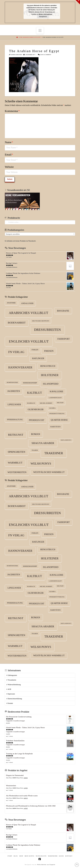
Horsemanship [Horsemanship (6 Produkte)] (30, 383)
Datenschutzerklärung (14, 699)
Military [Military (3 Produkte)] (60, 403)
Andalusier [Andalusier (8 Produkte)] (27, 303)
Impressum (11, 694)
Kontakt (10, 703)
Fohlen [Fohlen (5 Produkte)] (35, 350)
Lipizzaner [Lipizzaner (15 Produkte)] (14, 404)
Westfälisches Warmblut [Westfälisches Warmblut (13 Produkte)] (49, 472)
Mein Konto (29, 856)
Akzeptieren (43, 17)
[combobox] (40, 234)
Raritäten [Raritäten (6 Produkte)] (55, 427)
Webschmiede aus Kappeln (46, 865)
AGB (9, 689)
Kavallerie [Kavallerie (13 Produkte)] (56, 391)
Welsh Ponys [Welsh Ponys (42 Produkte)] (41, 463)
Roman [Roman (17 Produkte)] (36, 434)
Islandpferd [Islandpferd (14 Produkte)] (51, 384)
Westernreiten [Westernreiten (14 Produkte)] (17, 472)
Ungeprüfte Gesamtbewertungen (15, 721)
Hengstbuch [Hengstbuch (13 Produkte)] (48, 366)
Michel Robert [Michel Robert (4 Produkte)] (46, 403)
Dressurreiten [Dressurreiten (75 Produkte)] (47, 330)
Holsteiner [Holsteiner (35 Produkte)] (50, 375)
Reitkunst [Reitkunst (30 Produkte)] (16, 435)
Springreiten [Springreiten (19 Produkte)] (16, 452)
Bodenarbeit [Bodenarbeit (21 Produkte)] (17, 323)
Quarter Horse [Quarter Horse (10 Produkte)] (59, 420)
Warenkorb (53, 856)
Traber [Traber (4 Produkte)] (35, 450)
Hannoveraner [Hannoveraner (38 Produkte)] (20, 367)
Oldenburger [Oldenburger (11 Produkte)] (36, 410)
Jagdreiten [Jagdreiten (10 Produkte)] (14, 391)
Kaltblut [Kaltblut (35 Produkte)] (35, 393)
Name (9, 142)
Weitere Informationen (45, 14)
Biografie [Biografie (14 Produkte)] (63, 311)
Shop (21, 856)
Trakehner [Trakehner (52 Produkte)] (54, 453)
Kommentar (12, 111)
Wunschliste (41, 856)
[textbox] (40, 234)
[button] (40, 31)
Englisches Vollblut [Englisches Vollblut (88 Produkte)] (29, 341)
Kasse (61, 856)
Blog (16, 856)
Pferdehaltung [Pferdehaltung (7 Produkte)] (15, 420)
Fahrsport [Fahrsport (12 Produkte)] (63, 339)
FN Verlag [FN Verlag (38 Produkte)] (16, 352)
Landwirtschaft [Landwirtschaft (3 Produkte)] (55, 398)
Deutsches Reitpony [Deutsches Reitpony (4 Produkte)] (41, 321)
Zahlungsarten (12, 675)
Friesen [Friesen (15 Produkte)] (49, 351)
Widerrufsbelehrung (13, 685)
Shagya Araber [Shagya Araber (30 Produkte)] (43, 443)
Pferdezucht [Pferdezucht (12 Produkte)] (37, 420)
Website (9, 167)
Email (9, 155)
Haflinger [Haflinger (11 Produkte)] (38, 358)
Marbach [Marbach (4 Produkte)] (31, 403)
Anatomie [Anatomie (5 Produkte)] (11, 303)
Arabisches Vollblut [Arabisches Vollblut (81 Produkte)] (28, 313)
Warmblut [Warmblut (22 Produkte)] (15, 463)
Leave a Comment (45, 55)
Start (10, 856)
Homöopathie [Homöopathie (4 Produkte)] (12, 382)
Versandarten (11, 680)
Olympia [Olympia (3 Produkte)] (52, 408)
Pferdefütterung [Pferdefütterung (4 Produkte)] (57, 414)
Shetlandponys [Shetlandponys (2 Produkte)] (66, 440)
